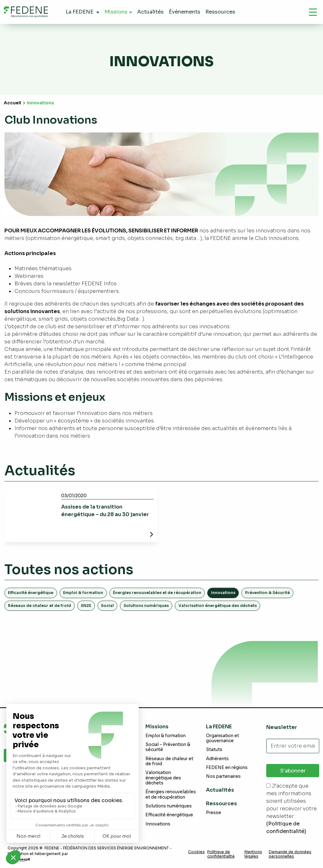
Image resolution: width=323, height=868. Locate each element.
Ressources (221, 804)
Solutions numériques (146, 606)
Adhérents (217, 759)
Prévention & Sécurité (267, 593)
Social (107, 606)
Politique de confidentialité (221, 854)
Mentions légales (253, 854)
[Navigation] (313, 12)
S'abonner (293, 771)
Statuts (214, 750)
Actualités (220, 790)
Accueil (12, 103)
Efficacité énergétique (31, 593)
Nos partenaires (223, 776)
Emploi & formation (83, 593)
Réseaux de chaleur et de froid (39, 606)
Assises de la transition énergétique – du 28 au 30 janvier (105, 511)
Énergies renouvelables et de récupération (157, 593)
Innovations (158, 824)
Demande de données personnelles (290, 854)
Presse (214, 813)
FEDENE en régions (227, 768)
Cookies (196, 852)
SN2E (86, 606)
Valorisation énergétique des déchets (218, 606)
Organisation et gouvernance (223, 738)
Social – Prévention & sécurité (168, 747)
